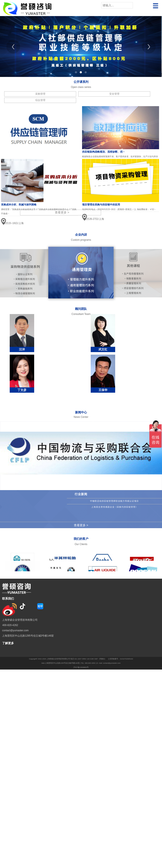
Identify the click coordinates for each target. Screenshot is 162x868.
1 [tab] (76, 72)
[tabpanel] (81, 47)
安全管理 (114, 94)
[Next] (149, 47)
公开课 (78, 82)
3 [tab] (86, 72)
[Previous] (13, 47)
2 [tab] (81, 72)
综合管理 (40, 100)
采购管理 (40, 94)
